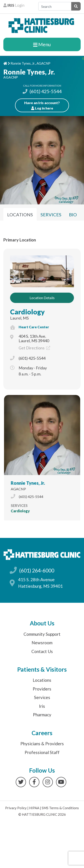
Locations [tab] (20, 215)
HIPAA (34, 808)
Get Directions (34, 348)
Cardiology (27, 312)
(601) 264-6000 (37, 570)
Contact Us (42, 651)
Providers (42, 689)
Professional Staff (42, 752)
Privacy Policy (16, 808)
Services (42, 697)
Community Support (42, 634)
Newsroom (42, 643)
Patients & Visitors (42, 669)
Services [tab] (51, 215)
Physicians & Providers (42, 744)
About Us (42, 623)
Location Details (42, 298)
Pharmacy (42, 715)
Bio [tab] (73, 215)
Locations (42, 680)
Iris (42, 706)
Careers (42, 733)
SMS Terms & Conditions (60, 808)
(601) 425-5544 (42, 91)
